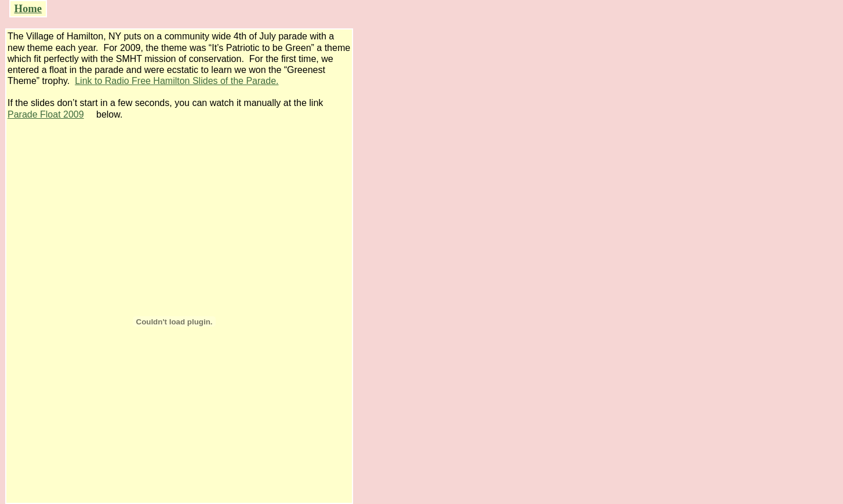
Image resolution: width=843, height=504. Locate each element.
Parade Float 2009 (46, 114)
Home (28, 8)
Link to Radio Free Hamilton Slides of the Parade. (177, 81)
